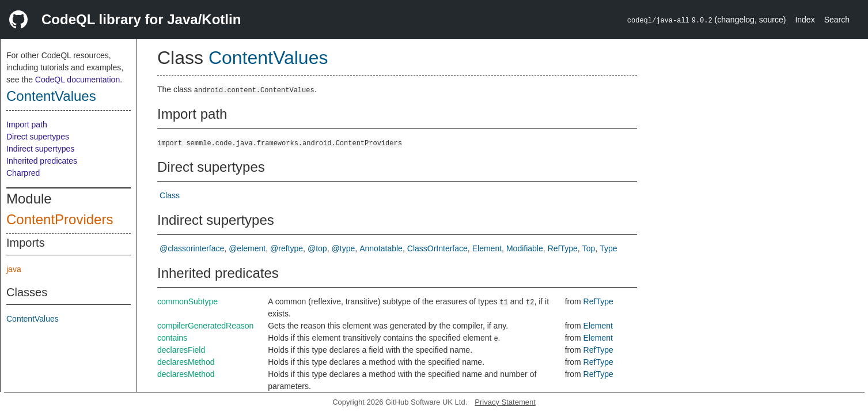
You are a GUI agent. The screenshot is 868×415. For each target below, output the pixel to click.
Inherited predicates (42, 161)
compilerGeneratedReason (205, 326)
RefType (563, 248)
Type (608, 248)
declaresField (181, 350)
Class (170, 195)
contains (172, 338)
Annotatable (381, 248)
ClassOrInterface (437, 248)
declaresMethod (186, 362)
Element (487, 248)
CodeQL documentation (77, 80)
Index (805, 20)
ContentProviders (60, 219)
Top (589, 248)
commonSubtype (187, 301)
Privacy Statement (505, 402)
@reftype (287, 248)
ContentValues (51, 96)
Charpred (23, 173)
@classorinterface (192, 248)
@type (344, 248)
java (14, 269)
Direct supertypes (38, 137)
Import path (27, 124)
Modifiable (525, 248)
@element (247, 248)
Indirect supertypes (40, 149)
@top (317, 248)
